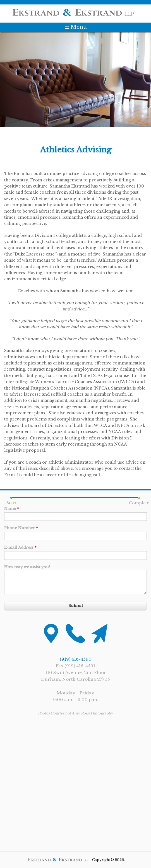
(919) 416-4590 (76, 659)
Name (12, 509)
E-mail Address (20, 547)
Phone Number (21, 528)
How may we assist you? (27, 567)
